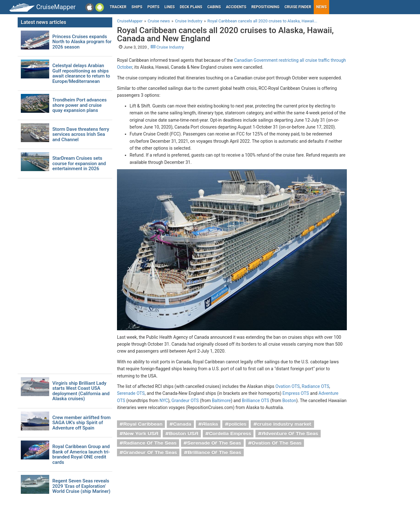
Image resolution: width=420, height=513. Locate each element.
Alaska (210, 424)
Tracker (118, 7)
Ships (137, 7)
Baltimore (221, 401)
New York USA (141, 434)
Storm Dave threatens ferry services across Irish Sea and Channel (81, 135)
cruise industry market (284, 424)
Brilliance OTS (256, 401)
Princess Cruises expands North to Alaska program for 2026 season (82, 42)
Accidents (236, 7)
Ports (154, 7)
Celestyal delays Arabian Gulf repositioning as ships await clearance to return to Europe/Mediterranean (81, 73)
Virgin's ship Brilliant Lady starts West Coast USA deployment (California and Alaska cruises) (81, 391)
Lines (170, 7)
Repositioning (265, 7)
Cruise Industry (167, 47)
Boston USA (184, 434)
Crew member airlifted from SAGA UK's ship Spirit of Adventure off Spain (82, 423)
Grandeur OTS (185, 401)
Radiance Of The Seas (150, 443)
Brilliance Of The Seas (214, 452)
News (321, 7)
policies (238, 424)
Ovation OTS (288, 386)
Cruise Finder (298, 7)
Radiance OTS (315, 386)
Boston (289, 401)
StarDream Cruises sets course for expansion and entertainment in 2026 (79, 164)
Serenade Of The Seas (214, 443)
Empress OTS (296, 393)
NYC (164, 401)
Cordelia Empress (230, 434)
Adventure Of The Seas (290, 434)
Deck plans (191, 7)
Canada (182, 424)
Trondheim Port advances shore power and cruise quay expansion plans (79, 105)
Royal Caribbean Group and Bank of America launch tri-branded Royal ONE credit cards (81, 454)
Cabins (214, 7)
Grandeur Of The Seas (150, 452)
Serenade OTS (131, 393)
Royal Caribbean (143, 424)
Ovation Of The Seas (277, 443)
